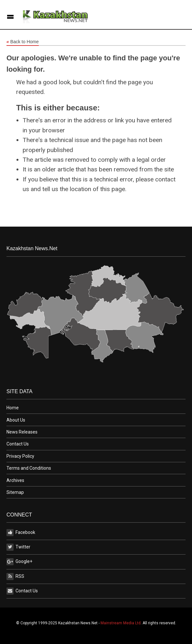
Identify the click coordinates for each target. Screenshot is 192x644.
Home (13, 408)
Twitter (18, 547)
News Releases (22, 432)
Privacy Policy (20, 456)
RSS (15, 577)
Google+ (19, 562)
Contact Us (18, 444)
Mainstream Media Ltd (121, 623)
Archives (15, 480)
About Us (16, 420)
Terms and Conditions (29, 468)
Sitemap (15, 492)
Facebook (21, 533)
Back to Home (23, 42)
